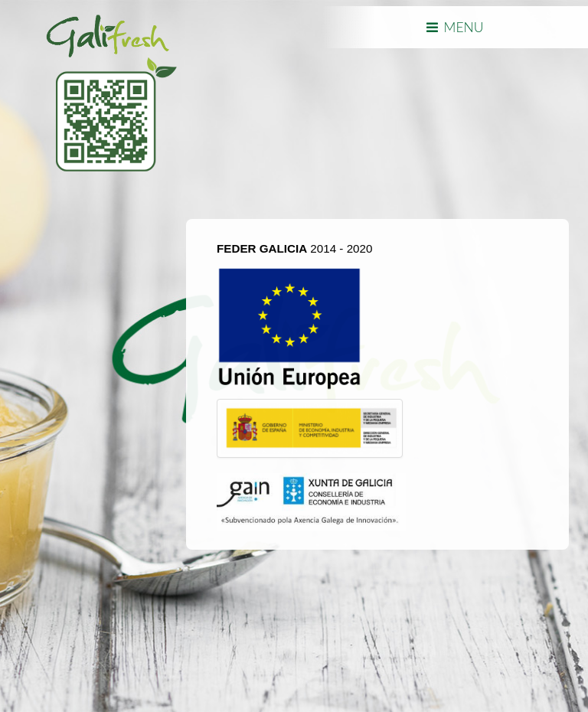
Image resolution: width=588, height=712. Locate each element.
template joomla (5, 637)
